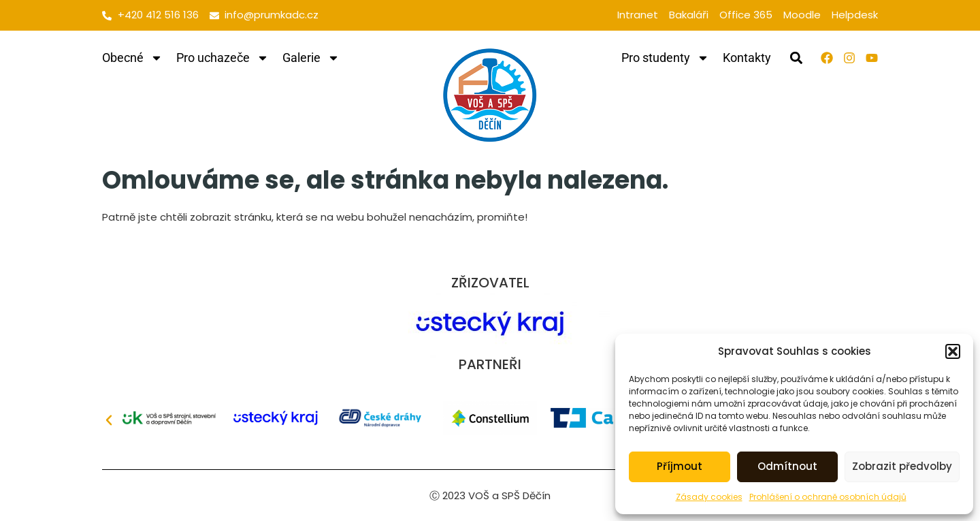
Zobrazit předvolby (902, 466)
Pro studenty (665, 58)
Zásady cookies (709, 497)
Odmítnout (787, 466)
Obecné (132, 58)
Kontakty (747, 58)
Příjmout (680, 466)
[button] (953, 351)
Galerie (311, 58)
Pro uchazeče (223, 58)
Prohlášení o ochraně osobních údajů (828, 497)
